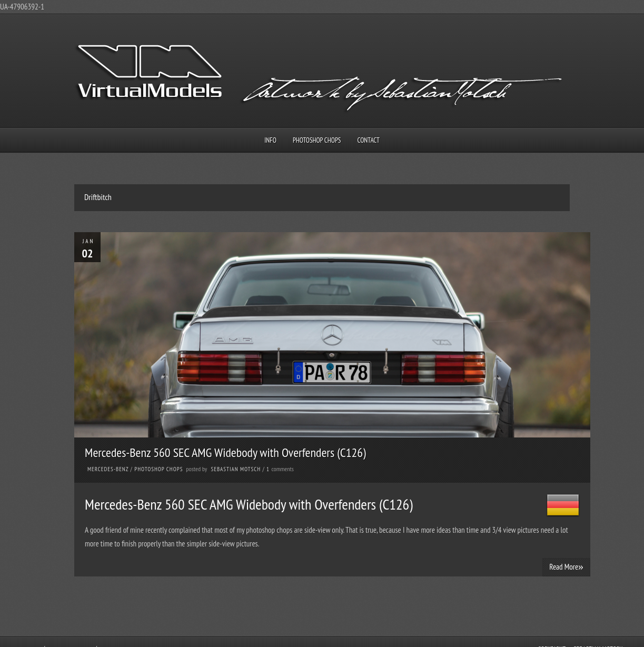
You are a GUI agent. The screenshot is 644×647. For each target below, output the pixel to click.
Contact (369, 140)
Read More (566, 566)
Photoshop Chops (317, 140)
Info (270, 140)
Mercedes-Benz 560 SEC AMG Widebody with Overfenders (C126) (225, 452)
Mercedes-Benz (108, 469)
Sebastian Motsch (236, 469)
